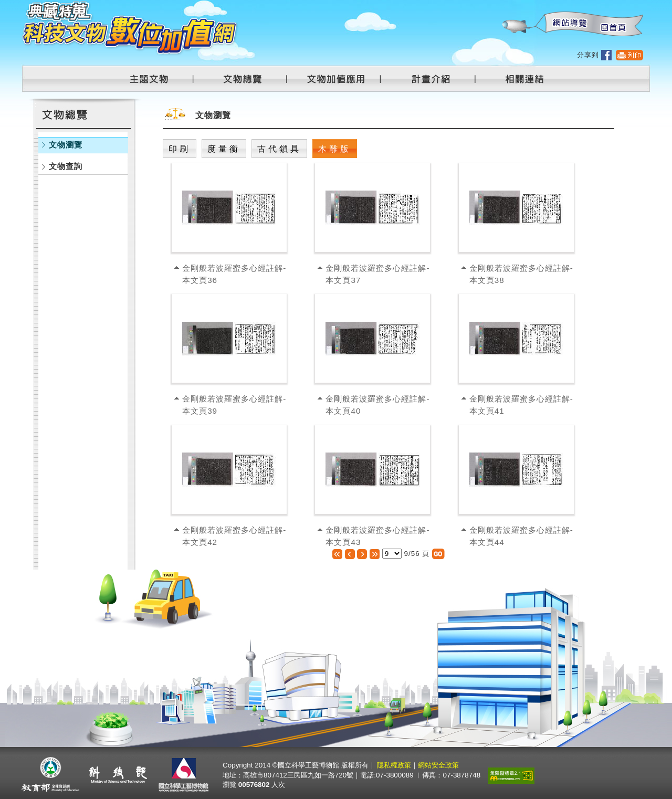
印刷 (180, 149)
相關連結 (518, 79)
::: (502, 6)
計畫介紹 (433, 79)
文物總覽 (248, 79)
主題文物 (155, 79)
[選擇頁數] (392, 554)
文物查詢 (66, 166)
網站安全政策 (438, 765)
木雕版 (335, 149)
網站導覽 (568, 24)
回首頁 (613, 24)
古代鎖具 (279, 149)
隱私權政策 (394, 765)
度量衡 (224, 149)
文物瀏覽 (66, 145)
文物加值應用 (340, 79)
